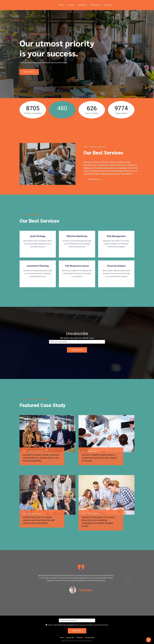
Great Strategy (38, 236)
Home (62, 638)
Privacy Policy (95, 5)
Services (71, 5)
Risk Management (116, 236)
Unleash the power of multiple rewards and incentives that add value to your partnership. (39, 520)
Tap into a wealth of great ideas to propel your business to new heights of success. (99, 458)
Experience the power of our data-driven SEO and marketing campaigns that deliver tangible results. (98, 522)
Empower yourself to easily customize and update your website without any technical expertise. (41, 458)
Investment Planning (38, 266)
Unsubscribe (82, 5)
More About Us (94, 179)
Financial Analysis (116, 266)
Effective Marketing (77, 236)
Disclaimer (108, 5)
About (61, 5)
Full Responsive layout (77, 266)
